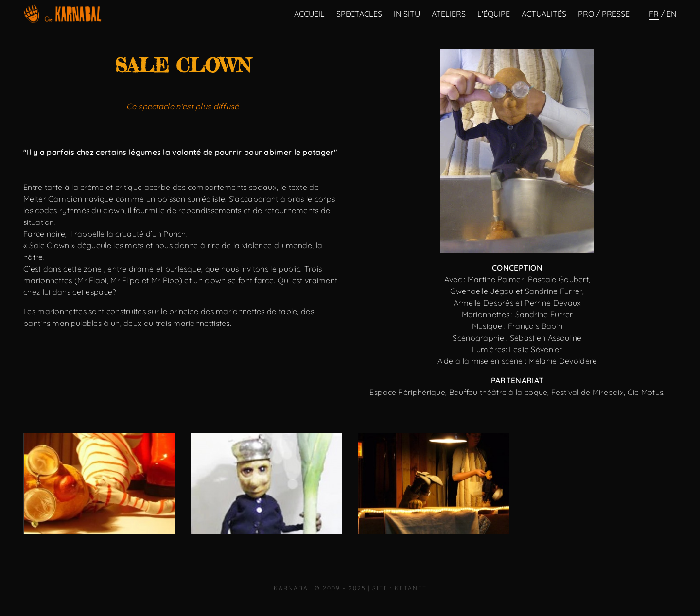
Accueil (309, 14)
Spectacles (359, 14)
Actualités (544, 14)
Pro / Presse (604, 14)
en (672, 14)
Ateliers (449, 14)
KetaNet (411, 588)
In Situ (407, 14)
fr (654, 14)
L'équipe (494, 14)
